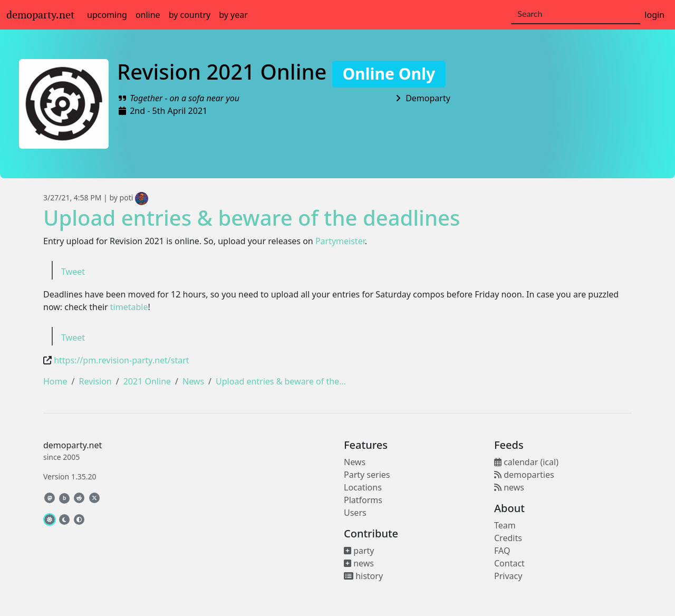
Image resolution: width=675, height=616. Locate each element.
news (359, 563)
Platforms (363, 500)
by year (233, 15)
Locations (363, 487)
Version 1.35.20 (70, 477)
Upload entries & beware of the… (281, 381)
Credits (508, 538)
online (148, 15)
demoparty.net (40, 15)
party (359, 551)
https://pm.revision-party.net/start (121, 360)
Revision (95, 381)
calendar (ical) (526, 462)
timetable (129, 307)
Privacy (508, 576)
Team (505, 525)
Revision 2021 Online (281, 71)
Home (55, 381)
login (654, 15)
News (193, 381)
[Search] (576, 14)
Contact (509, 563)
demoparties (524, 475)
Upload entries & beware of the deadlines (252, 218)
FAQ (502, 551)
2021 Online (147, 381)
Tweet (73, 272)
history (363, 576)
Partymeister (340, 241)
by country (190, 15)
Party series (367, 475)
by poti (129, 198)
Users (355, 513)
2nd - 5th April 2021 (168, 111)
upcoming (107, 15)
